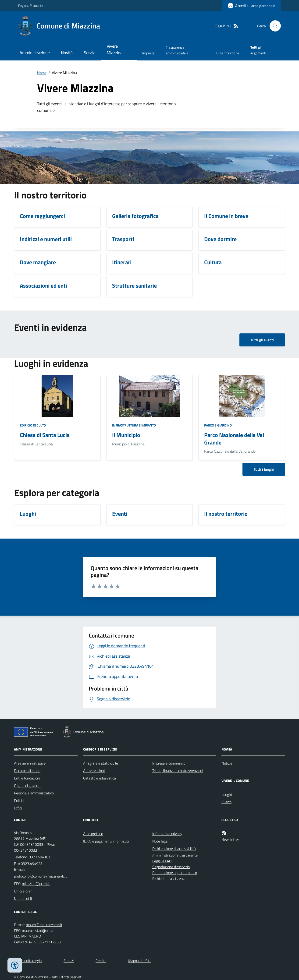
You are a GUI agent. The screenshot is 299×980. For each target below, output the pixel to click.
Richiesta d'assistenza (169, 878)
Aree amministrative (30, 763)
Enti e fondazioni (27, 778)
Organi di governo (28, 786)
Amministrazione (35, 53)
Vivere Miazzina (115, 49)
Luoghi (227, 794)
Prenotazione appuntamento (175, 873)
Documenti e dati (27, 771)
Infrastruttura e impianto (134, 425)
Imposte (148, 53)
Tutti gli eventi (262, 340)
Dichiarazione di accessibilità (174, 849)
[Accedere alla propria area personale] (251, 6)
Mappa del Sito (140, 961)
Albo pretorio (93, 834)
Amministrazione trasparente (175, 855)
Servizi (90, 53)
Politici (19, 800)
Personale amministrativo (34, 793)
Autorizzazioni (94, 771)
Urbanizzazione (228, 53)
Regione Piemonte (31, 5)
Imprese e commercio (169, 763)
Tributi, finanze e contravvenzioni (178, 771)
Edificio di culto (33, 425)
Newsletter (230, 839)
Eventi (226, 802)
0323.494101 (40, 857)
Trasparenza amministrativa (177, 50)
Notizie (227, 763)
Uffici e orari (23, 891)
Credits (101, 961)
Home (42, 73)
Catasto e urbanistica (100, 778)
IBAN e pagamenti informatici (106, 841)
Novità (67, 53)
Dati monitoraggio (28, 961)
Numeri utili (23, 899)
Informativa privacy (167, 834)
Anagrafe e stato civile (101, 763)
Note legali (161, 841)
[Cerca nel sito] (273, 26)
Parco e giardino (218, 425)
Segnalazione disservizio (171, 867)
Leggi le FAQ (162, 861)
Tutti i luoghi (264, 469)
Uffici (18, 808)
